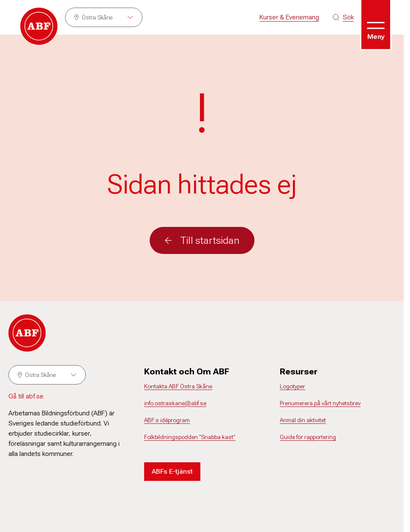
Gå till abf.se (26, 396)
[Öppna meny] (376, 25)
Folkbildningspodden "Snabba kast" (190, 437)
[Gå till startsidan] (39, 26)
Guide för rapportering (308, 437)
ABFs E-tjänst (172, 471)
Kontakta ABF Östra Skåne (178, 386)
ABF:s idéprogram (167, 420)
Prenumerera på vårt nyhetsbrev (320, 403)
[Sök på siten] (343, 17)
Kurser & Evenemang (289, 17)
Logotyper (292, 386)
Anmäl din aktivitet (303, 420)
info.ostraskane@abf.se (175, 403)
